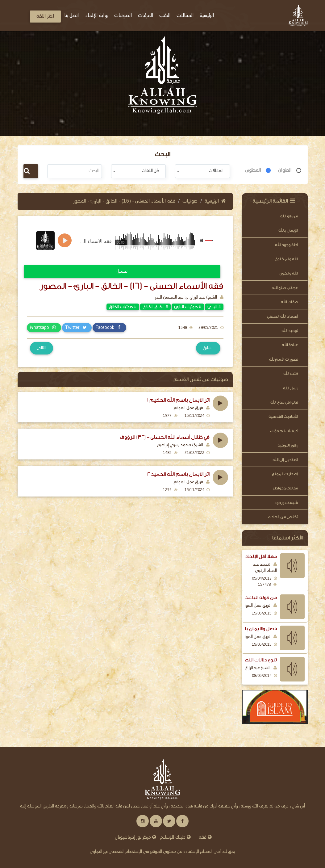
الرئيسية (215, 201)
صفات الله (290, 302)
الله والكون (289, 273)
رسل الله (291, 388)
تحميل (122, 271)
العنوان (285, 170)
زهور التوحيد (288, 445)
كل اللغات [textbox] (150, 171)
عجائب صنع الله (285, 288)
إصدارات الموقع (285, 474)
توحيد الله (290, 331)
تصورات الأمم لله (284, 359)
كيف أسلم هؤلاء (284, 431)
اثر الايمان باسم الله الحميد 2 (178, 474)
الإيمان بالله (288, 230)
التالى (42, 348)
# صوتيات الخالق (123, 307)
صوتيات (190, 201)
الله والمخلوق (286, 259)
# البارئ (214, 307)
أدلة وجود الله (287, 245)
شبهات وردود (286, 503)
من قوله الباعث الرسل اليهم (247, 598)
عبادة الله (290, 345)
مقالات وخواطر (285, 488)
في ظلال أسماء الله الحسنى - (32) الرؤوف (165, 437)
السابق (208, 348)
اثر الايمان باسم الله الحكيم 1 (178, 400)
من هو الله (289, 216)
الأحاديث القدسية (283, 416)
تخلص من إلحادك (283, 517)
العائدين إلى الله (285, 460)
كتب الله (291, 373)
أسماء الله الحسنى (283, 316)
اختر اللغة (45, 16)
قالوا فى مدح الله (284, 402)
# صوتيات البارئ (188, 307)
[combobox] (202, 171)
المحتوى (253, 170)
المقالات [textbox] (216, 171)
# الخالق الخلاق (155, 307)
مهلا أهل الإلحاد (261, 556)
